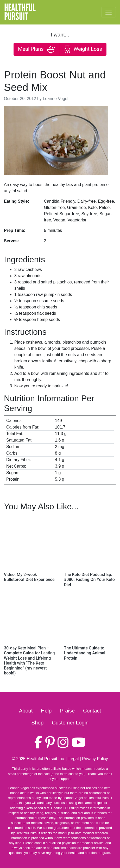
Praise (67, 711)
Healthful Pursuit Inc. (46, 759)
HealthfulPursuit (20, 12)
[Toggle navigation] (109, 12)
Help (46, 711)
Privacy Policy (95, 759)
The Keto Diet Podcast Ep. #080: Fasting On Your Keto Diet (89, 579)
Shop (38, 723)
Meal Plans (36, 49)
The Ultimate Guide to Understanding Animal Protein (85, 653)
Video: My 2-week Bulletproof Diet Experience (29, 577)
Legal (74, 759)
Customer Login (70, 723)
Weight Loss (83, 49)
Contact (92, 711)
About (26, 711)
